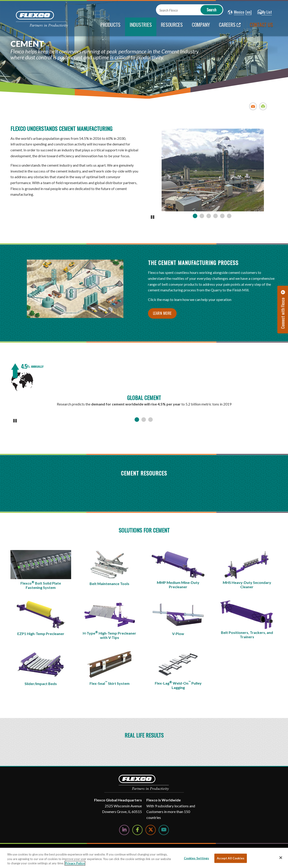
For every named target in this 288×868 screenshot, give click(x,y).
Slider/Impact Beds (41, 684)
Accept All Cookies (231, 858)
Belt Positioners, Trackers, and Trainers (247, 635)
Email (253, 106)
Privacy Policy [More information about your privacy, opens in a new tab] (75, 863)
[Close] (281, 858)
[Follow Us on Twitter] (151, 830)
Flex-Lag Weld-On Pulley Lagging (178, 685)
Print (263, 106)
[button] (236, 12)
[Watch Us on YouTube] (164, 830)
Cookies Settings (197, 858)
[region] (144, 858)
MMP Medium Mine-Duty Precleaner (178, 585)
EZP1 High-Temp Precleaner (41, 634)
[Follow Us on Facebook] (137, 830)
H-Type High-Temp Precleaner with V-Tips (109, 635)
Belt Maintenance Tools (109, 584)
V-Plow (178, 634)
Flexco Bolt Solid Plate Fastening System (41, 585)
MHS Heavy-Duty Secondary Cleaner (247, 585)
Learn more (162, 313)
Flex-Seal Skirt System (110, 683)
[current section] (141, 27)
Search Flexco (169, 10)
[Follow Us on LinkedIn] (124, 830)
